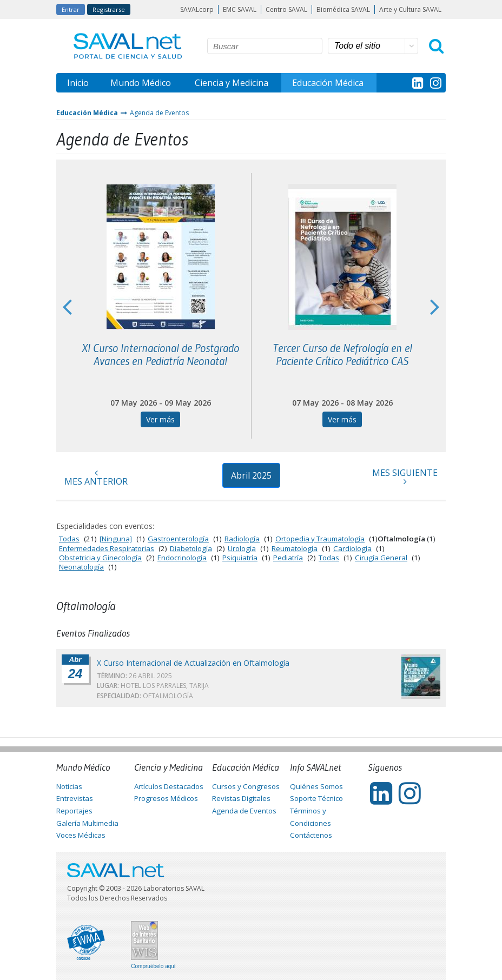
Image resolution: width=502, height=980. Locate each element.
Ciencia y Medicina (232, 83)
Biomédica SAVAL (343, 9)
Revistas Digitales (241, 798)
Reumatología (295, 548)
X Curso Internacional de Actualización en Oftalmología (193, 663)
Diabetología (191, 548)
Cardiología (352, 548)
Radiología (242, 539)
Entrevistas (75, 798)
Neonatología (81, 567)
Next (435, 306)
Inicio (78, 83)
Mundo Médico (141, 83)
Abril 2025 (251, 475)
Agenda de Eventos (159, 113)
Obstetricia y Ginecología (100, 558)
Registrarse (109, 9)
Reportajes (74, 811)
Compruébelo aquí (153, 966)
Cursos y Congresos (246, 786)
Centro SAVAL (286, 9)
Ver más (160, 419)
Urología (242, 548)
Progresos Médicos (166, 798)
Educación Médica (328, 83)
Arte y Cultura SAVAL (410, 9)
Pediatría (288, 558)
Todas (69, 539)
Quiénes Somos (316, 786)
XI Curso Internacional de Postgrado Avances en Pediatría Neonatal (160, 355)
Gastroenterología (178, 539)
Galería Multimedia (87, 823)
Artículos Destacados (169, 786)
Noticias (69, 786)
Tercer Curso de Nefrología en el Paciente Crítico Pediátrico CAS (342, 355)
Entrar (71, 9)
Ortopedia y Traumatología (320, 539)
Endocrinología (182, 558)
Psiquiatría (240, 558)
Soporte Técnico (316, 798)
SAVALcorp (197, 9)
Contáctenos (311, 835)
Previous (67, 306)
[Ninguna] (116, 539)
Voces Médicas (81, 835)
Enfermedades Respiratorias (107, 548)
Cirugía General (381, 558)
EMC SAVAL (240, 9)
